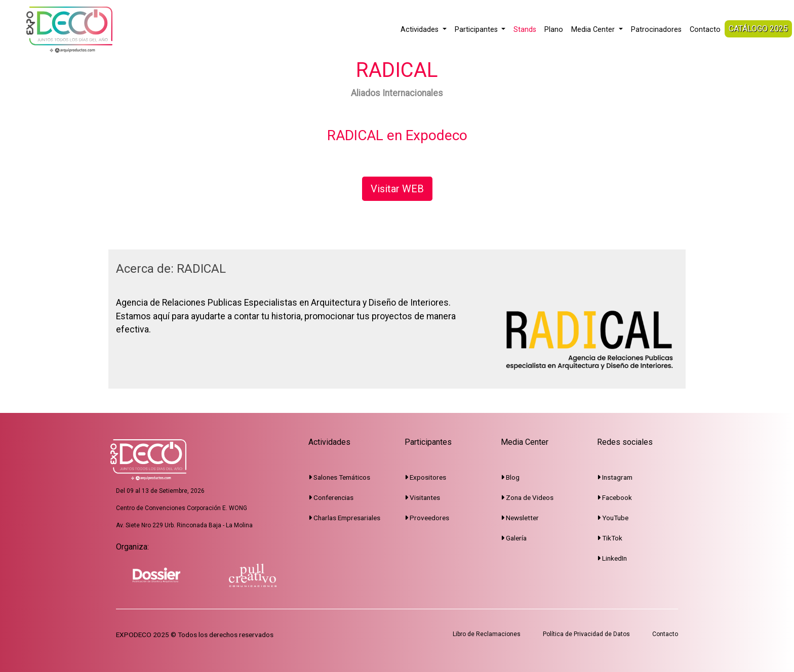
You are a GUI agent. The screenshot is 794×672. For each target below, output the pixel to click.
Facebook (614, 497)
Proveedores (427, 518)
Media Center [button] (594, 30)
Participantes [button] (477, 30)
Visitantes (422, 497)
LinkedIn (612, 558)
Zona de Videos (527, 497)
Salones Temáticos (339, 477)
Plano (554, 30)
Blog (510, 477)
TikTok (610, 538)
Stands (525, 30)
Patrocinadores (656, 30)
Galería (514, 538)
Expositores (425, 477)
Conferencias (331, 497)
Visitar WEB (397, 189)
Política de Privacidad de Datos (586, 634)
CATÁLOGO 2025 (758, 29)
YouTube (613, 518)
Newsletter (520, 518)
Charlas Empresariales (344, 518)
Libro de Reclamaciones (487, 634)
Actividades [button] (421, 30)
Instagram (615, 477)
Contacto (705, 30)
